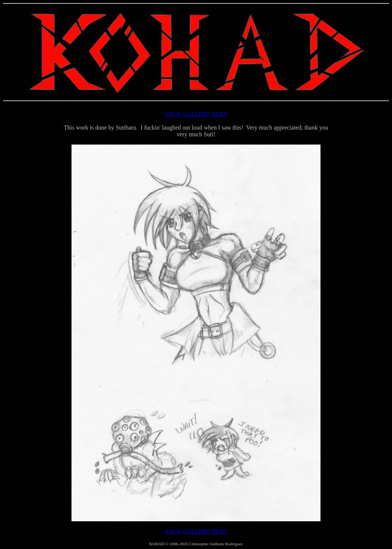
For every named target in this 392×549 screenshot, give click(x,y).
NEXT (220, 114)
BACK (173, 114)
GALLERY (196, 114)
